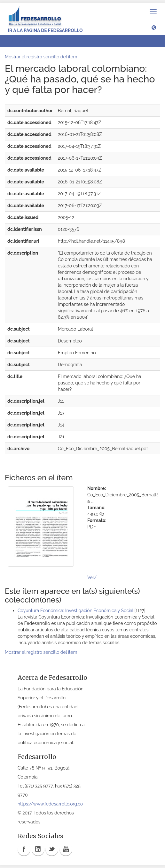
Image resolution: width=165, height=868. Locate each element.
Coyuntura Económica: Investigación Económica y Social (75, 611)
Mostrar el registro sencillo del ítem (41, 57)
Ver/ (92, 577)
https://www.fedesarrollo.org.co (50, 804)
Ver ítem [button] (20, 41)
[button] (154, 27)
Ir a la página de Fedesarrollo (45, 30)
